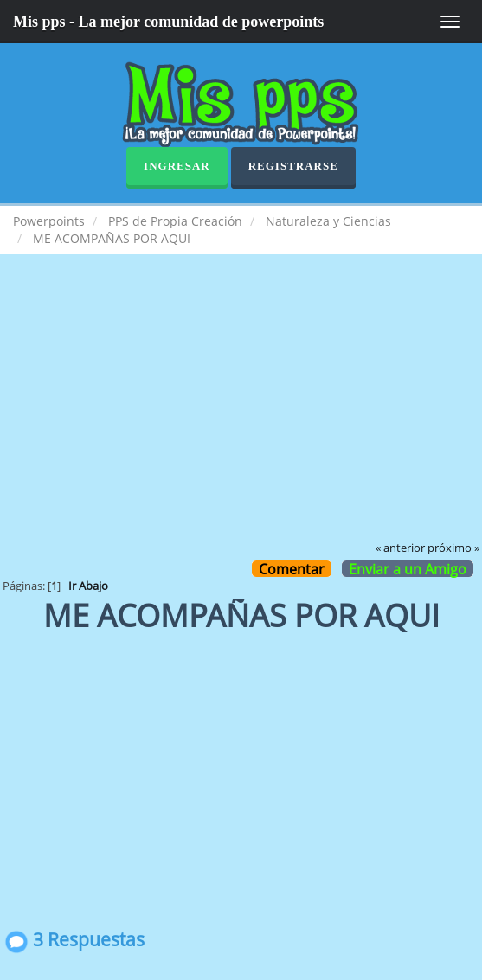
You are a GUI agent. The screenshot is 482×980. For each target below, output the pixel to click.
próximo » (453, 548)
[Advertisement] (241, 410)
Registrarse (293, 166)
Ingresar (177, 166)
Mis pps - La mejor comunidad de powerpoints (168, 22)
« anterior (400, 548)
